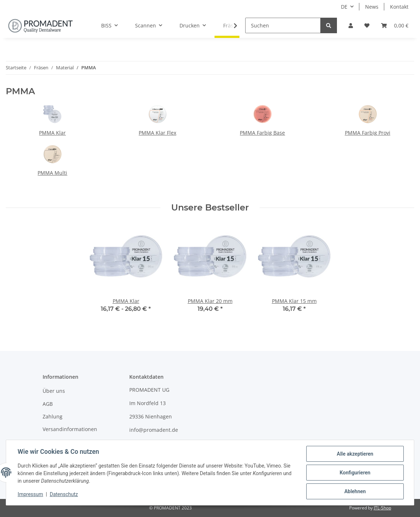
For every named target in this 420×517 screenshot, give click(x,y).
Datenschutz (64, 495)
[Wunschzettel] (367, 25)
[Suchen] (283, 25)
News (372, 7)
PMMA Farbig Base (262, 133)
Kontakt (399, 7)
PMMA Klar (52, 133)
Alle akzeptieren (355, 454)
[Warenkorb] (395, 25)
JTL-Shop (382, 508)
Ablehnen (355, 491)
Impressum (30, 495)
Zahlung (53, 416)
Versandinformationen (70, 429)
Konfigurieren (355, 473)
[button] (351, 25)
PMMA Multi (52, 173)
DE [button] (344, 7)
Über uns (54, 391)
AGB (48, 404)
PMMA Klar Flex (157, 133)
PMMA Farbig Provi (368, 133)
